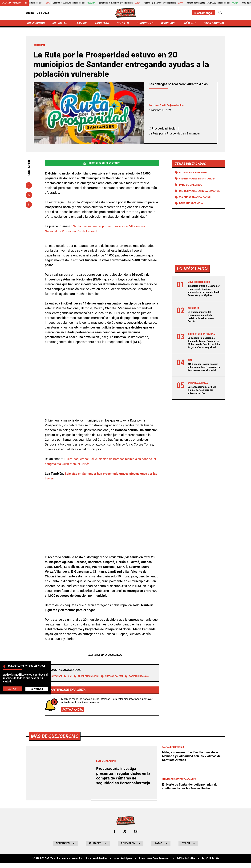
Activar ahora (73, 715)
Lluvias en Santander (194, 173)
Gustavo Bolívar (118, 677)
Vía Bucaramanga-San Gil (197, 201)
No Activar (37, 689)
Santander (55, 677)
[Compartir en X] (29, 195)
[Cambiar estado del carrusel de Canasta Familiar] (26, 3)
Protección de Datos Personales (155, 864)
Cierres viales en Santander (199, 180)
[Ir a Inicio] (125, 13)
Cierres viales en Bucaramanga (191, 194)
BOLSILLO (123, 23)
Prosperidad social (90, 677)
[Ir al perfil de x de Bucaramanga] (125, 837)
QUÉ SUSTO (189, 23)
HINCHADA (103, 23)
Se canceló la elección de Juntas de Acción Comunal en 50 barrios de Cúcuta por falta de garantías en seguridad (204, 348)
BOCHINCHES (144, 23)
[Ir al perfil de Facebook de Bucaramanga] (114, 837)
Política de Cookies (188, 864)
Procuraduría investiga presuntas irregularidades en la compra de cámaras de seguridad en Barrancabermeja (124, 781)
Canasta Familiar (12, 3)
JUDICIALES (61, 23)
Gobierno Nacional (60, 681)
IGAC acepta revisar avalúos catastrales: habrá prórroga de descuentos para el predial (204, 376)
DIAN (70, 677)
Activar (13, 689)
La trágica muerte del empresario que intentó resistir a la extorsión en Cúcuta (201, 321)
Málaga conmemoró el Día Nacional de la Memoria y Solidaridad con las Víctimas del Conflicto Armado (193, 761)
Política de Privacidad (93, 864)
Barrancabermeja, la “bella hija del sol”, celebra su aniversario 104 (203, 400)
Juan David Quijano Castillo (170, 106)
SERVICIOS (167, 23)
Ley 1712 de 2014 (215, 864)
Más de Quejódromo (55, 741)
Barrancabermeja (192, 208)
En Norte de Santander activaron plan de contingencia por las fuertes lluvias (191, 792)
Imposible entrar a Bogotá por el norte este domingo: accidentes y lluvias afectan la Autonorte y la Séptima (204, 295)
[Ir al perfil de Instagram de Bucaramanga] (136, 837)
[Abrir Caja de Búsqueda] (220, 13)
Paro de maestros (192, 186)
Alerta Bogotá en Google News (102, 655)
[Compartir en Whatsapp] (29, 205)
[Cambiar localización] (204, 13)
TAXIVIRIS (82, 23)
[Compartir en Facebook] (29, 186)
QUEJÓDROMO (37, 23)
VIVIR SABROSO (214, 23)
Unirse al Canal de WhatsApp (102, 164)
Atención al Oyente (121, 864)
